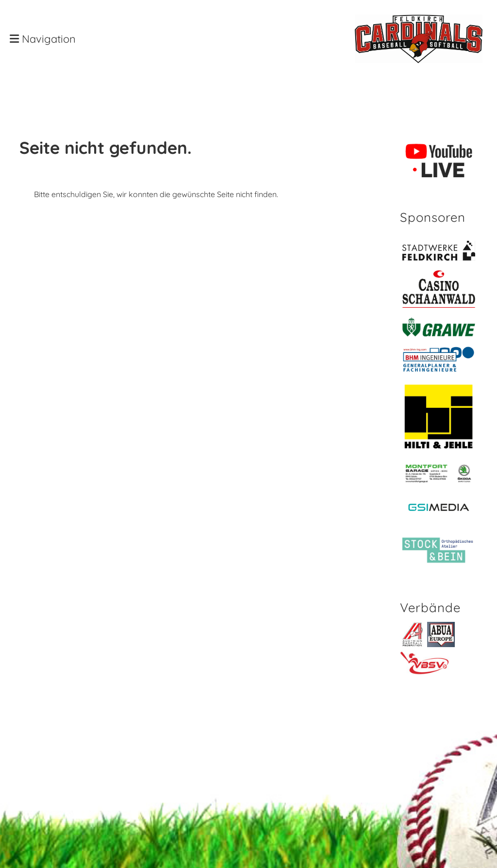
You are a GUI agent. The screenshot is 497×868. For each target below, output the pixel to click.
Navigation (43, 39)
